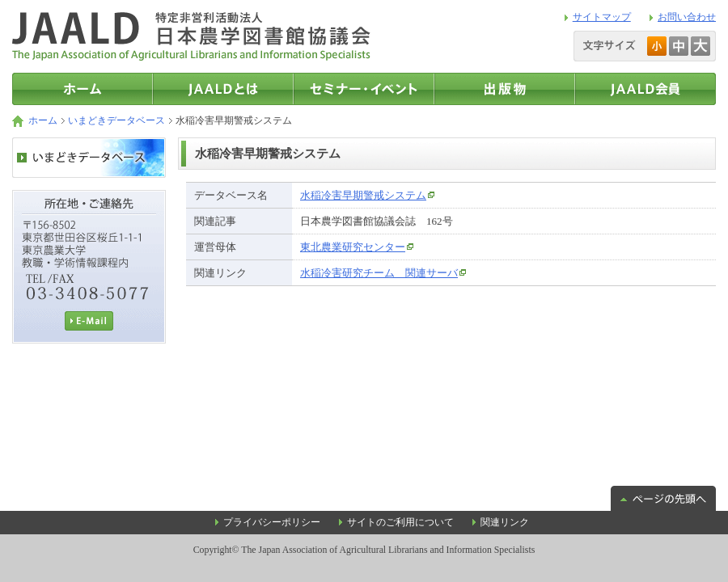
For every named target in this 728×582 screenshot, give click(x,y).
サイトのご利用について (400, 522)
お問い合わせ (687, 17)
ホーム (43, 120)
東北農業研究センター (353, 247)
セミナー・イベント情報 (364, 89)
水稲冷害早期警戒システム (363, 195)
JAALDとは (223, 89)
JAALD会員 (645, 89)
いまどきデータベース (116, 120)
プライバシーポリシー (272, 522)
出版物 (505, 89)
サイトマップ (602, 17)
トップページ (83, 89)
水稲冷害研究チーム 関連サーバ (379, 273)
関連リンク (505, 522)
